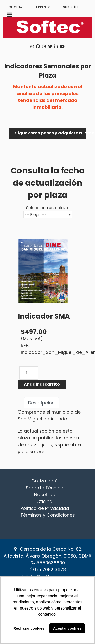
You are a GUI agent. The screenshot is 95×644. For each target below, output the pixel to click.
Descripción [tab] (41, 403)
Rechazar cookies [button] (29, 628)
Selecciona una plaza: (48, 208)
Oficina (44, 501)
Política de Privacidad (45, 508)
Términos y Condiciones (48, 515)
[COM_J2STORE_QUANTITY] (29, 373)
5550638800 (51, 563)
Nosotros (45, 495)
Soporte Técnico (45, 488)
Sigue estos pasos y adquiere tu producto (51, 133)
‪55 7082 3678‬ (50, 570)
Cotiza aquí (44, 481)
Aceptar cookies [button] (67, 628)
